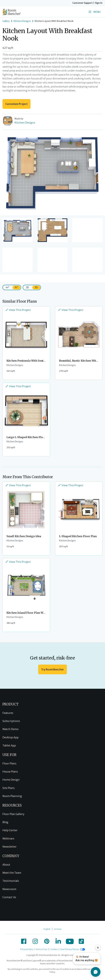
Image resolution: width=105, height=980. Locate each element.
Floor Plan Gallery (13, 814)
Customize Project (16, 104)
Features (8, 713)
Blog (5, 822)
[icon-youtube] (70, 941)
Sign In (99, 3)
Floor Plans (9, 763)
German (58, 929)
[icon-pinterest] (47, 941)
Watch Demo (10, 729)
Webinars (8, 838)
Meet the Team (12, 873)
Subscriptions (11, 721)
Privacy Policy (26, 949)
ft (16, 287)
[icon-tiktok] (81, 941)
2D (27, 287)
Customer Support (83, 3)
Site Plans (9, 788)
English (47, 929)
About (6, 865)
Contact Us (9, 897)
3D (36, 287)
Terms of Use (41, 949)
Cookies (54, 949)
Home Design (11, 780)
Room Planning (12, 796)
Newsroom (9, 889)
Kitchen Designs (22, 21)
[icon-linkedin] (58, 941)
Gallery (6, 21)
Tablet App (9, 745)
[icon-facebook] (24, 941)
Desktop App (10, 737)
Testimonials (11, 881)
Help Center (10, 830)
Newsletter (9, 847)
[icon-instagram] (35, 941)
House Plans (10, 772)
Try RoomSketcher (52, 669)
